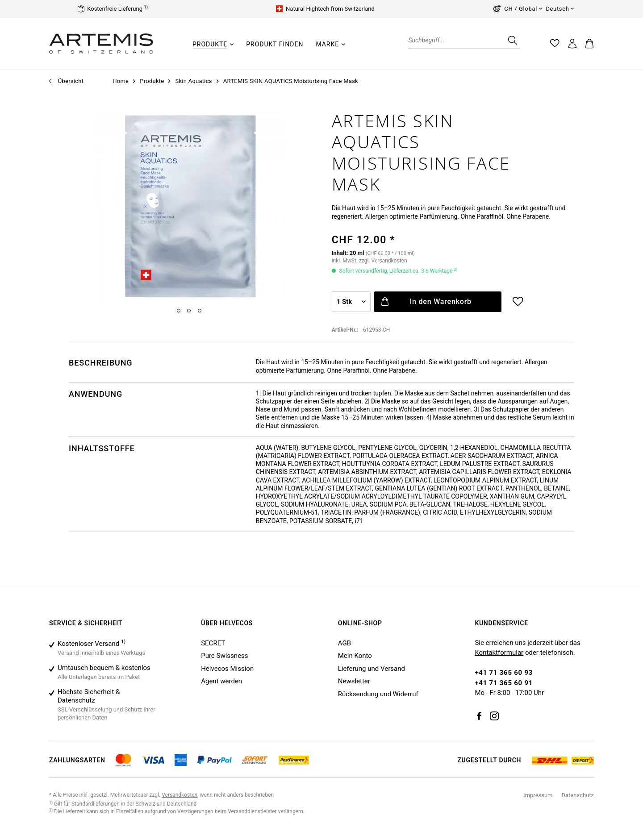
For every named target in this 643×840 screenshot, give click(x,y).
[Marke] (327, 44)
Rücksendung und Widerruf (378, 694)
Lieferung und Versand (372, 669)
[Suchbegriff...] (464, 40)
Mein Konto (355, 656)
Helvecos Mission (227, 669)
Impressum (538, 795)
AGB (344, 643)
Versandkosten (180, 795)
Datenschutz (578, 795)
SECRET (213, 643)
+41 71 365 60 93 (504, 673)
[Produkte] (210, 44)
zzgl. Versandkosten (383, 261)
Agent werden (221, 681)
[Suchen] (512, 40)
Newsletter (354, 681)
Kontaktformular (499, 653)
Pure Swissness (224, 656)
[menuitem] (213, 49)
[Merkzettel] (555, 44)
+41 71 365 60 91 (504, 683)
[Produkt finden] (275, 44)
